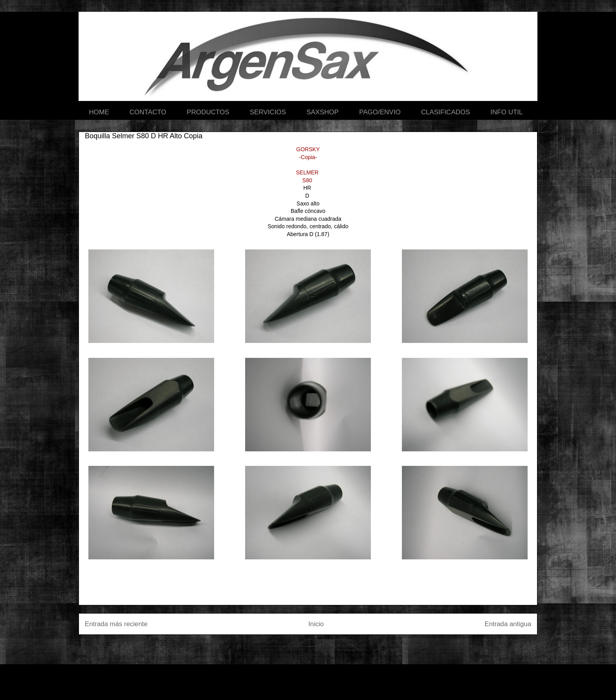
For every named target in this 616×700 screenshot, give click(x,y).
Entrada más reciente (116, 624)
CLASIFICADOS (446, 112)
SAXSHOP (323, 112)
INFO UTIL (506, 112)
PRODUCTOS (208, 112)
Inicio (316, 624)
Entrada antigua (508, 624)
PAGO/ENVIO (380, 112)
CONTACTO (148, 112)
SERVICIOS (268, 112)
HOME (99, 112)
